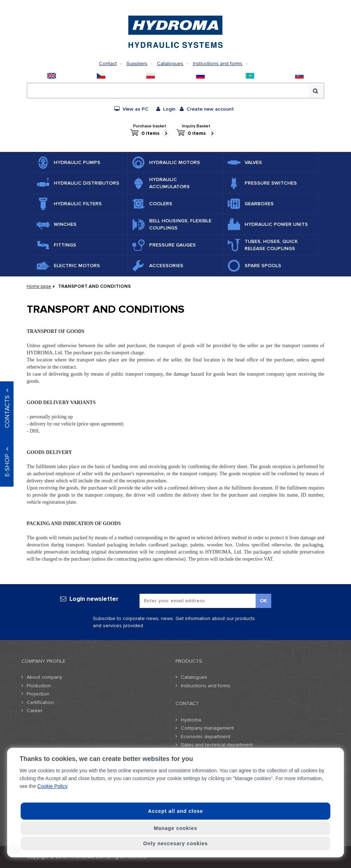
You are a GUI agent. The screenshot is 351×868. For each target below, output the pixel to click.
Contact (108, 63)
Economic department (206, 737)
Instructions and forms (218, 63)
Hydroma (191, 720)
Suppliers (137, 63)
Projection (38, 694)
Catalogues (170, 63)
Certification (40, 702)
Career (35, 711)
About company (44, 677)
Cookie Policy (52, 786)
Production (39, 686)
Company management (207, 728)
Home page (39, 286)
